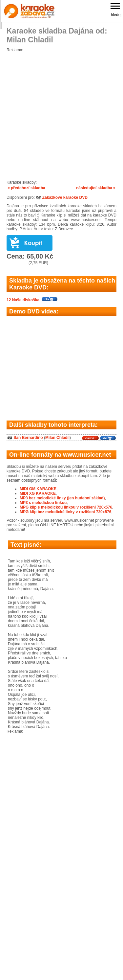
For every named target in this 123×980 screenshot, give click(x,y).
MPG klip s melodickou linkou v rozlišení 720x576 (66, 507)
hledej (116, 15)
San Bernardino (28, 438)
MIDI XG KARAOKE (38, 493)
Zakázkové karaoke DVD (61, 197)
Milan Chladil (57, 438)
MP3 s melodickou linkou (43, 503)
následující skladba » (96, 188)
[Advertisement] (61, 114)
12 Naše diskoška (23, 300)
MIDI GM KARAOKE (38, 489)
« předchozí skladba (26, 188)
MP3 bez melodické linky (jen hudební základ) (62, 498)
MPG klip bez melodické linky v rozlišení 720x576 (65, 512)
